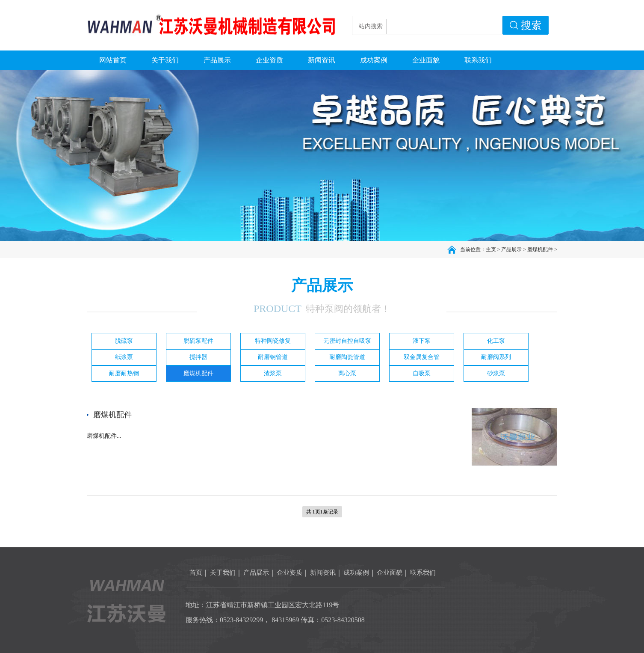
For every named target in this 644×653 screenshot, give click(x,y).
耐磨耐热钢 (124, 373)
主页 (491, 249)
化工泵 (496, 341)
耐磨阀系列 (496, 357)
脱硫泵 (124, 341)
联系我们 (423, 573)
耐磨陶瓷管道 (347, 357)
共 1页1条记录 (322, 512)
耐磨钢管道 (273, 357)
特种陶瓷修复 (273, 341)
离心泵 (347, 373)
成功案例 (356, 573)
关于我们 (223, 573)
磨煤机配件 (540, 249)
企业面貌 (390, 573)
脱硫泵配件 (198, 341)
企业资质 (290, 573)
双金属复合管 (422, 357)
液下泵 (422, 341)
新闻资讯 (323, 573)
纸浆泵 (124, 357)
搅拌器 (198, 357)
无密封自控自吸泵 (347, 341)
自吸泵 (422, 373)
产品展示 (511, 249)
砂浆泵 (496, 373)
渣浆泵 (273, 373)
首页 (196, 573)
